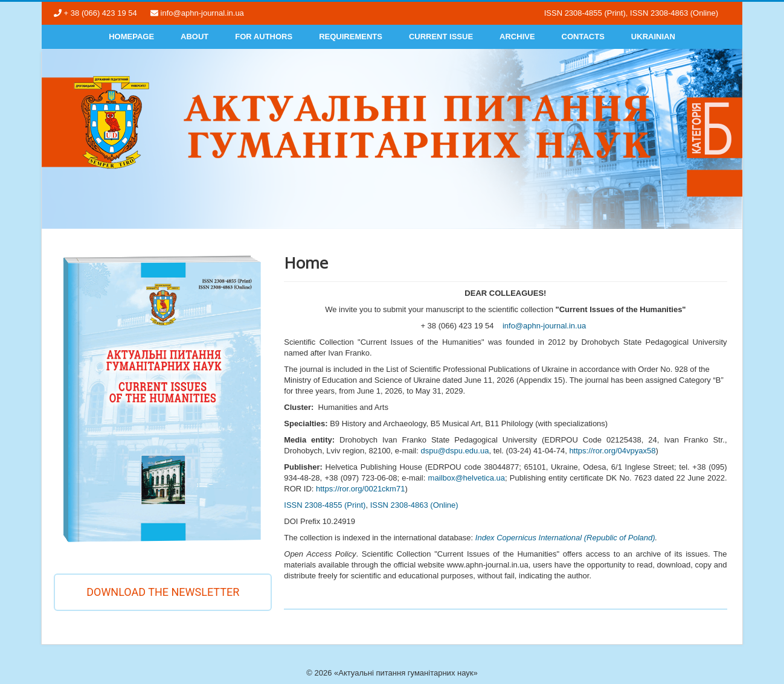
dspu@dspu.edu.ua (455, 451)
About (194, 37)
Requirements (351, 37)
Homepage (131, 37)
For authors (264, 37)
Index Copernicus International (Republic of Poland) (565, 538)
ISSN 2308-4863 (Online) (414, 505)
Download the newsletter (163, 592)
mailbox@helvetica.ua (467, 478)
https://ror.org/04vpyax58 (612, 451)
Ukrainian (653, 37)
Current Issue (441, 37)
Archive (517, 37)
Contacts (583, 37)
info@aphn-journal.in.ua (544, 326)
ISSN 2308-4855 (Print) (325, 505)
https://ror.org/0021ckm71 (360, 489)
